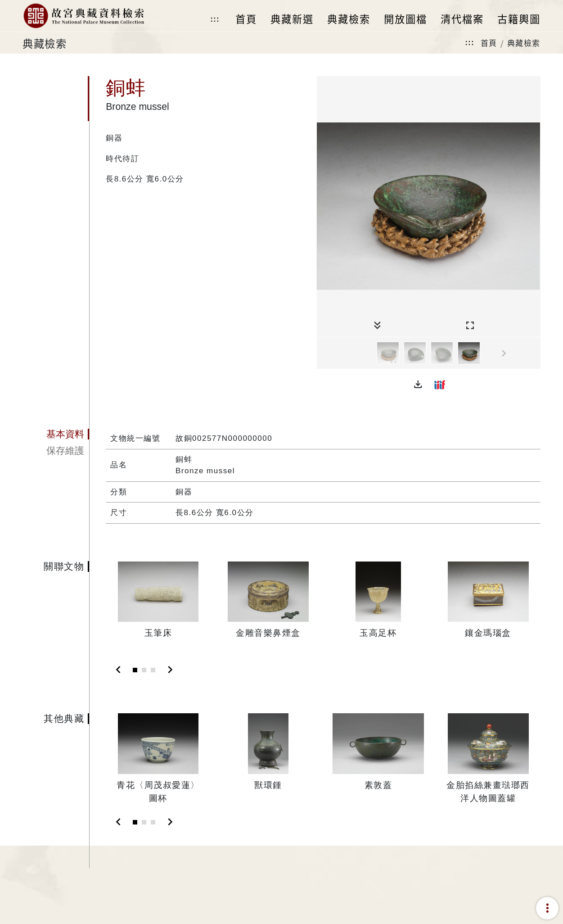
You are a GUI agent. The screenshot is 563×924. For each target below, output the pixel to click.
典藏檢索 (524, 43)
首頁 (489, 43)
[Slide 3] (153, 670)
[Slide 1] (135, 670)
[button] (418, 385)
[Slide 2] (144, 670)
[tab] (56, 434)
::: (215, 19)
